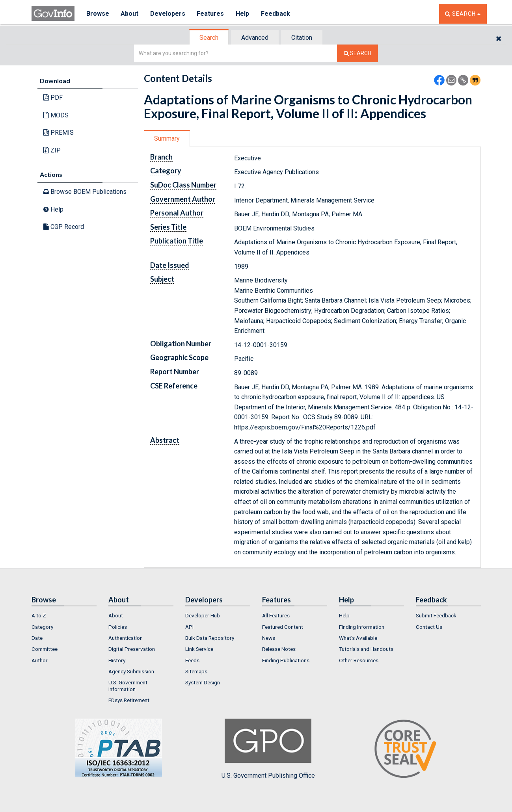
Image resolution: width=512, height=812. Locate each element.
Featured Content (283, 627)
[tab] (209, 38)
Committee (45, 649)
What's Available (358, 638)
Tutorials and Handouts (366, 649)
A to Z (39, 615)
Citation (302, 38)
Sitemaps (196, 671)
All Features (276, 615)
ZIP (52, 150)
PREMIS (59, 133)
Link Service (199, 649)
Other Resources (359, 660)
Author (40, 660)
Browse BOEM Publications (85, 192)
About (130, 14)
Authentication (126, 638)
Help (243, 14)
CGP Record (64, 227)
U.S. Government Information (128, 686)
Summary (167, 138)
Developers (168, 14)
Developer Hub (203, 615)
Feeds (192, 660)
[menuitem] (64, 615)
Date (37, 638)
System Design (203, 682)
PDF (53, 98)
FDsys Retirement (129, 700)
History (117, 660)
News (269, 638)
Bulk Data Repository (210, 638)
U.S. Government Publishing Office (268, 749)
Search (209, 38)
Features (211, 14)
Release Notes (279, 649)
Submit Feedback (436, 615)
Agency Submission (131, 671)
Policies (118, 627)
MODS (56, 115)
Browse (98, 14)
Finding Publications (286, 660)
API (189, 627)
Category (42, 627)
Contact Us (429, 627)
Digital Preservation (132, 649)
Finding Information (362, 627)
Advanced (255, 38)
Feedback (276, 14)
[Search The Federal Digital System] (357, 53)
